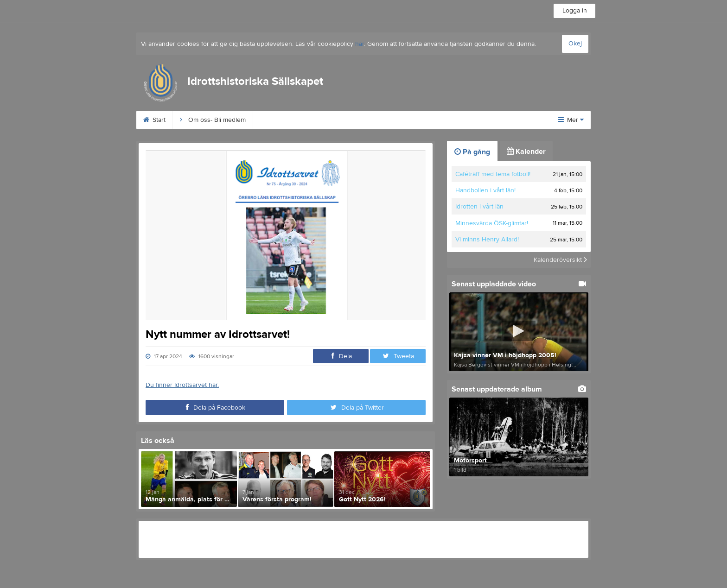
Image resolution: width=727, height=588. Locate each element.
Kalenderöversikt (560, 260)
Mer (571, 120)
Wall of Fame (417, 120)
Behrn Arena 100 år (293, 120)
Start (154, 120)
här (360, 44)
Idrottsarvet (360, 120)
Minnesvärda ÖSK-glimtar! (492, 223)
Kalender (526, 152)
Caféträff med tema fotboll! (493, 174)
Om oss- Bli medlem (213, 120)
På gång (472, 152)
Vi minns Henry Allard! (487, 240)
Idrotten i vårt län (479, 207)
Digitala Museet (480, 120)
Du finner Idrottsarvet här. (182, 385)
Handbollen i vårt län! (485, 190)
